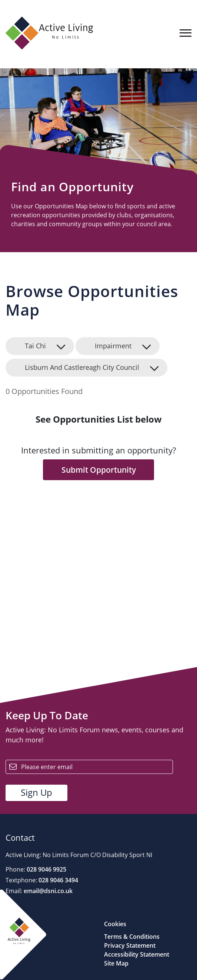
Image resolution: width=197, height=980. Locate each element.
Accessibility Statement (137, 954)
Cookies (115, 924)
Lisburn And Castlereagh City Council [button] (82, 367)
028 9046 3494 (58, 880)
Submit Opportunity (99, 470)
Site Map (116, 963)
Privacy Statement (130, 945)
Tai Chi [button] (35, 346)
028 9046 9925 (46, 869)
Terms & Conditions (132, 937)
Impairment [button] (113, 346)
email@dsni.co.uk (47, 891)
